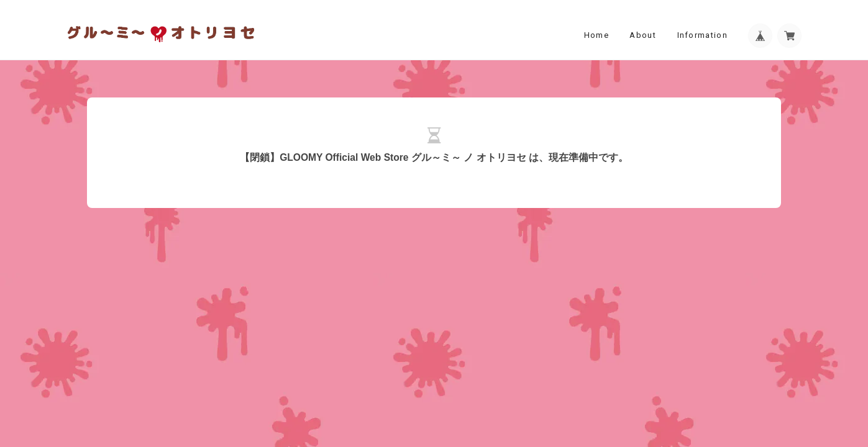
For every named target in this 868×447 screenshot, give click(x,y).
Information (702, 35)
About (643, 35)
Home (596, 35)
